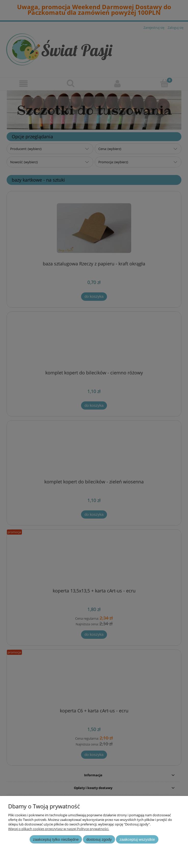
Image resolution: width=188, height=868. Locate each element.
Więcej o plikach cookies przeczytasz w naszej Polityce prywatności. (59, 829)
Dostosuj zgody (99, 839)
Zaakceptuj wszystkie (137, 839)
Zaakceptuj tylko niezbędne (56, 839)
